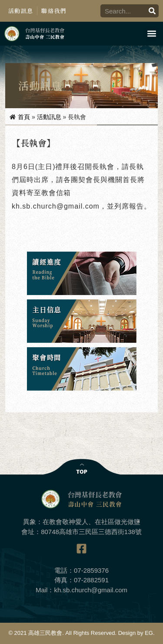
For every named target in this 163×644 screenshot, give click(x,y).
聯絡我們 (54, 11)
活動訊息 (21, 11)
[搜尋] (152, 11)
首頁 (24, 117)
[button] (151, 34)
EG (149, 633)
